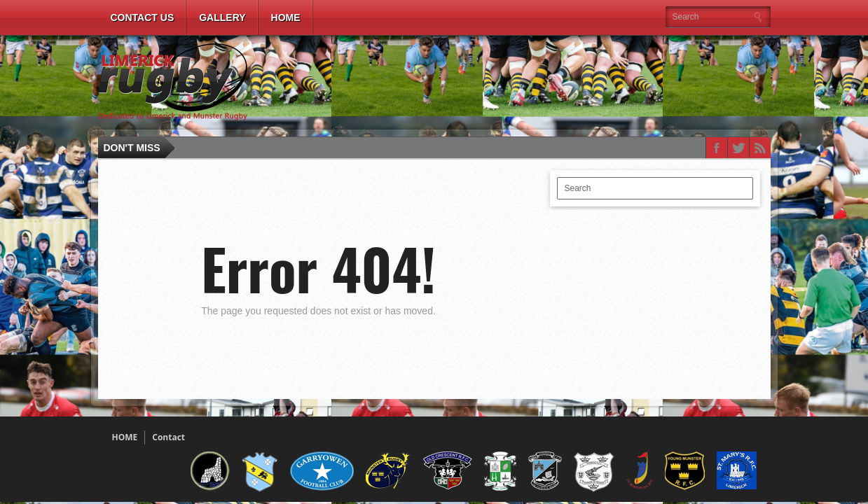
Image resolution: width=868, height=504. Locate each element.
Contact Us (143, 17)
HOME (125, 437)
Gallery (222, 17)
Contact (168, 437)
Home (286, 17)
